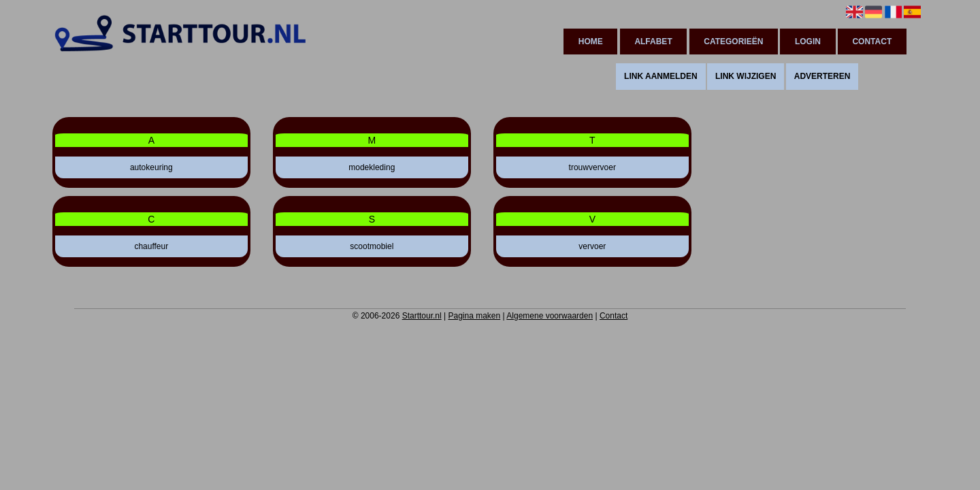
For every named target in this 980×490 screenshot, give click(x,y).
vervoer (592, 246)
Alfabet (653, 42)
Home (591, 42)
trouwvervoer (592, 167)
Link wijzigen (746, 76)
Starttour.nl (422, 316)
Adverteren (822, 76)
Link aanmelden (661, 76)
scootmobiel (372, 246)
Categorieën (733, 42)
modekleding (372, 167)
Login (808, 42)
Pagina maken (474, 316)
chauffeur (151, 246)
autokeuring (151, 167)
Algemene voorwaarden (550, 316)
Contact (872, 42)
